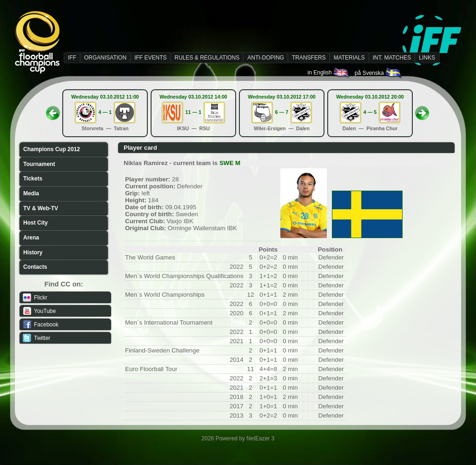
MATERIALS (349, 58)
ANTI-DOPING (266, 58)
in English (329, 73)
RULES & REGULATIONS (207, 58)
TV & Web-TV (41, 208)
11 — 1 (193, 112)
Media (31, 193)
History (33, 252)
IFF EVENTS (150, 58)
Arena (31, 238)
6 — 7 (282, 112)
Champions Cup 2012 (52, 149)
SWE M (230, 163)
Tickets (33, 179)
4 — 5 (370, 112)
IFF (72, 58)
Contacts (35, 267)
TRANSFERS (309, 58)
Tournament (39, 164)
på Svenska (379, 73)
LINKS (427, 58)
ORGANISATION (105, 58)
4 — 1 (105, 112)
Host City (36, 223)
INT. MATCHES (392, 58)
